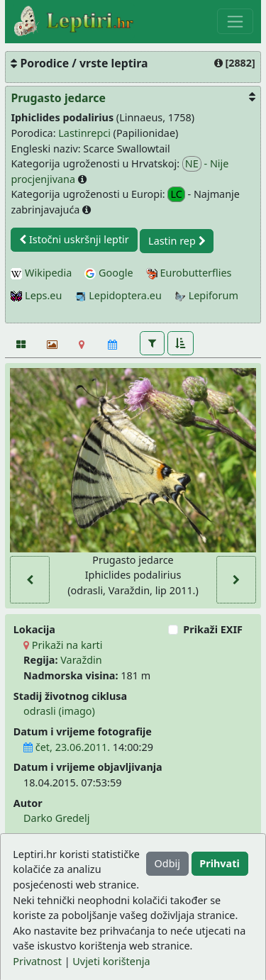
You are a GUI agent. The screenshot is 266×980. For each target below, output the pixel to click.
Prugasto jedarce (58, 98)
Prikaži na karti (63, 645)
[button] (152, 343)
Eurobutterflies (189, 273)
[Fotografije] (20, 345)
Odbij (167, 863)
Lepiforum (206, 295)
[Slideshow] (51, 345)
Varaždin (81, 660)
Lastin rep (177, 241)
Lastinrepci (84, 133)
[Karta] (82, 345)
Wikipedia (41, 273)
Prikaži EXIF (213, 629)
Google (109, 273)
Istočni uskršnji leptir (74, 239)
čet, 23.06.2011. (67, 747)
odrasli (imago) (59, 711)
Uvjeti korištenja (111, 961)
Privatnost (37, 961)
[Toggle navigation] (235, 21)
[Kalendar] (112, 345)
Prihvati (219, 863)
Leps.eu (36, 295)
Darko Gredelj (56, 818)
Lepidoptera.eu (118, 295)
